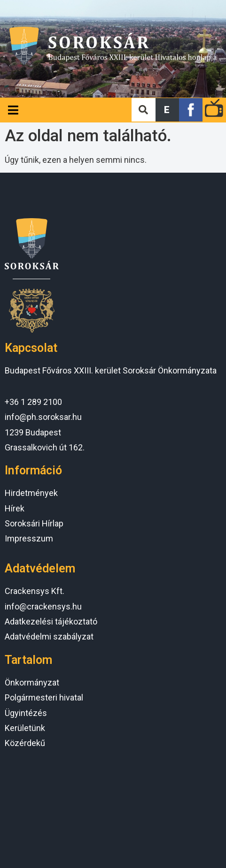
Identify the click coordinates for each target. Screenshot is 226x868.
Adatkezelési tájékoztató (51, 621)
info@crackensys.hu (43, 606)
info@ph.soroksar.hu (43, 417)
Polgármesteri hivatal (44, 697)
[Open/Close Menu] (13, 110)
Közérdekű (25, 743)
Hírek (15, 508)
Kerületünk (25, 728)
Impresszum (29, 538)
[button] (167, 110)
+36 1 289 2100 (33, 402)
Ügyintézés (26, 713)
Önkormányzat (32, 682)
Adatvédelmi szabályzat (49, 636)
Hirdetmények (31, 493)
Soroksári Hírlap (34, 523)
